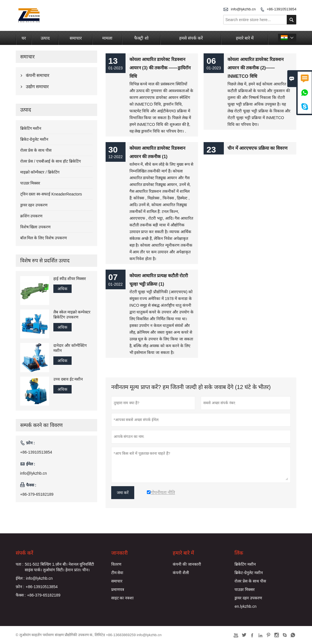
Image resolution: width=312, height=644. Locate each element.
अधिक (62, 289)
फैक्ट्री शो (141, 38)
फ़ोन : (20, 587)
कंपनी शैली (181, 573)
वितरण (116, 564)
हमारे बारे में (245, 38)
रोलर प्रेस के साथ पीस (36, 150)
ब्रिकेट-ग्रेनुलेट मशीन (34, 139)
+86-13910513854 (282, 9)
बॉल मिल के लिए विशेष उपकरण (44, 238)
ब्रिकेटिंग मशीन (31, 128)
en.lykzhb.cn (245, 606)
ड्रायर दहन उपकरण (34, 205)
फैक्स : (21, 595)
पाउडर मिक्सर (30, 183)
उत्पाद (45, 38)
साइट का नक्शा (123, 598)
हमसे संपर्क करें (191, 38)
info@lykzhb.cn (243, 9)
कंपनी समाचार (38, 75)
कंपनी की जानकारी (187, 564)
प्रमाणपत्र (118, 590)
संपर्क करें (24, 553)
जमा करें (123, 493)
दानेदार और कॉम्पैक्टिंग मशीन (70, 348)
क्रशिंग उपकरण (31, 216)
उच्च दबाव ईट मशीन (68, 379)
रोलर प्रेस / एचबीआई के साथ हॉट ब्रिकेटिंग (51, 161)
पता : (20, 564)
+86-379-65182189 (37, 494)
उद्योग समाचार (37, 87)
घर (24, 38)
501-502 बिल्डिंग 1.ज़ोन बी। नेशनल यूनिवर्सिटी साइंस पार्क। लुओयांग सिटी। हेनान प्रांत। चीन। (59, 567)
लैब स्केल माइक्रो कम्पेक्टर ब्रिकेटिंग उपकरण (72, 315)
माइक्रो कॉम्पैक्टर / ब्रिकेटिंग (40, 172)
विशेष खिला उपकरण (36, 227)
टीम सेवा (117, 573)
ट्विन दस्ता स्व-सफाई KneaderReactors (51, 194)
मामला (107, 38)
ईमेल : (20, 578)
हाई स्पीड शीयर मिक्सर (70, 279)
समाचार (76, 38)
